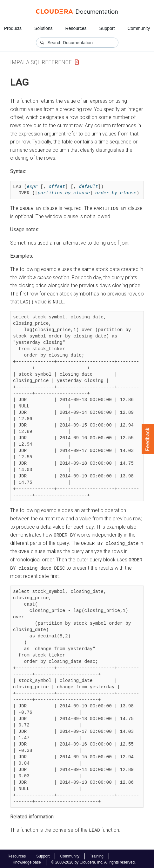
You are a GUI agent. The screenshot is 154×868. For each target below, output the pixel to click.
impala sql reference (41, 62)
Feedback (148, 439)
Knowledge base (27, 861)
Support (107, 28)
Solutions (44, 28)
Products (13, 28)
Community (139, 28)
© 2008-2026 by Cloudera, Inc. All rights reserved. (94, 861)
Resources (76, 28)
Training (97, 855)
